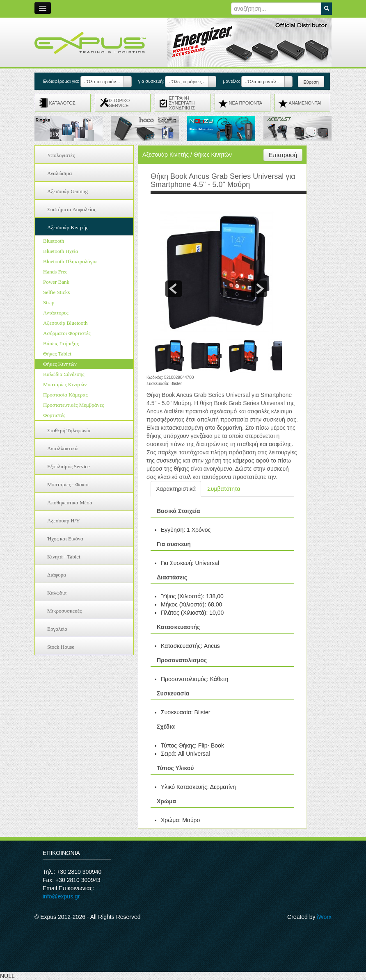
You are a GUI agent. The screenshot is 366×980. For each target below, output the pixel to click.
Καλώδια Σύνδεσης (64, 374)
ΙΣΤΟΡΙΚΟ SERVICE (120, 103)
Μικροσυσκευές (64, 611)
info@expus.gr (61, 896)
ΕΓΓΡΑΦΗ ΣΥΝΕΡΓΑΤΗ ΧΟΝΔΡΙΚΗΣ (182, 103)
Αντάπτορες (56, 313)
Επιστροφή (283, 155)
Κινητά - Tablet (64, 557)
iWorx (324, 917)
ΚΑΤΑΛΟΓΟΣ (62, 103)
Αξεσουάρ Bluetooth (65, 323)
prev (174, 289)
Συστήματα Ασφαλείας (72, 209)
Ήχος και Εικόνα (65, 539)
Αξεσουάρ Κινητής (68, 227)
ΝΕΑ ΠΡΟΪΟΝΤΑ (246, 103)
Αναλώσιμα (59, 173)
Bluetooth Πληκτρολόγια (70, 261)
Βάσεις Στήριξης (61, 343)
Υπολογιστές (61, 155)
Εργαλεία (57, 629)
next (259, 289)
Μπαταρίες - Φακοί (68, 484)
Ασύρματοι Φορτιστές (67, 333)
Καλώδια (57, 593)
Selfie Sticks (56, 292)
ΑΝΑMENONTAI (305, 103)
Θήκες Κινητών (60, 364)
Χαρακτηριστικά (176, 489)
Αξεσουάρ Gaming (67, 191)
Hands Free (55, 272)
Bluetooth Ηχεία (61, 251)
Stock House (61, 647)
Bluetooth (54, 241)
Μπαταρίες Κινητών (65, 384)
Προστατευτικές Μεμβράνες (73, 405)
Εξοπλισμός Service (69, 466)
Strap (49, 302)
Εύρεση (311, 82)
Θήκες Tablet (57, 354)
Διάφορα (57, 575)
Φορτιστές (54, 415)
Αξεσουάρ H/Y (64, 521)
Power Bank (56, 282)
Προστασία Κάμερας (65, 395)
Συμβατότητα (224, 489)
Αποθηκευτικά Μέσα (70, 503)
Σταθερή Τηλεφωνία (69, 430)
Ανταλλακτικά (62, 448)
